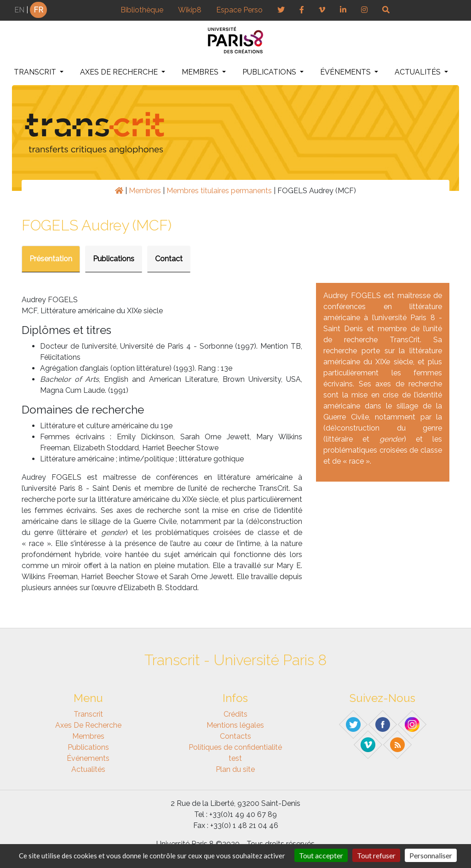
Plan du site (235, 769)
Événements (346, 72)
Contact (169, 259)
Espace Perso (239, 10)
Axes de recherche (120, 72)
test (235, 758)
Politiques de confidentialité (235, 747)
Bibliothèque (142, 10)
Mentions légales (235, 725)
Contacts (235, 736)
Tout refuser (376, 855)
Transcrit (36, 72)
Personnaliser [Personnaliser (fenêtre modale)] (431, 855)
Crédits (235, 714)
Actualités (419, 72)
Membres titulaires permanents (219, 191)
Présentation (51, 259)
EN (19, 10)
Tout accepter (321, 855)
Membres (201, 72)
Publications (270, 72)
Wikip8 (190, 10)
